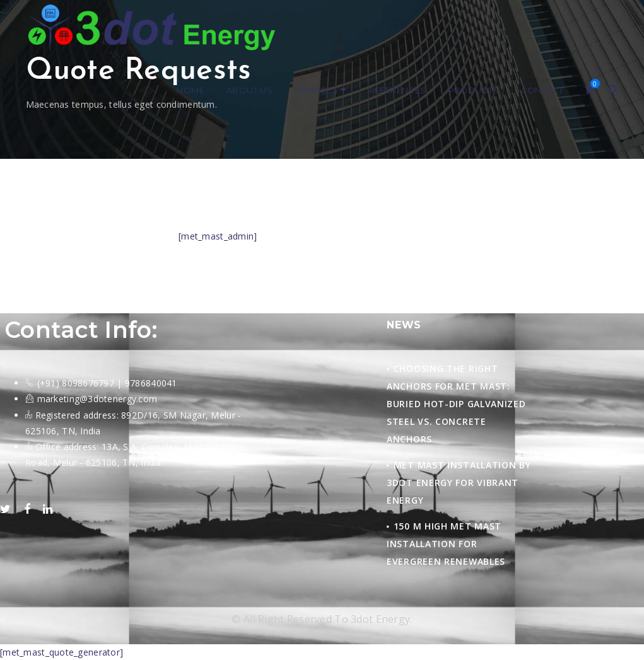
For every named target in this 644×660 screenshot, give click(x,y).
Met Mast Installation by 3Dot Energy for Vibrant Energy (459, 483)
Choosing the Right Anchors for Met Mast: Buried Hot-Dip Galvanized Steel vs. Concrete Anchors (456, 404)
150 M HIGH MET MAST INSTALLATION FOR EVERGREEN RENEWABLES (446, 544)
